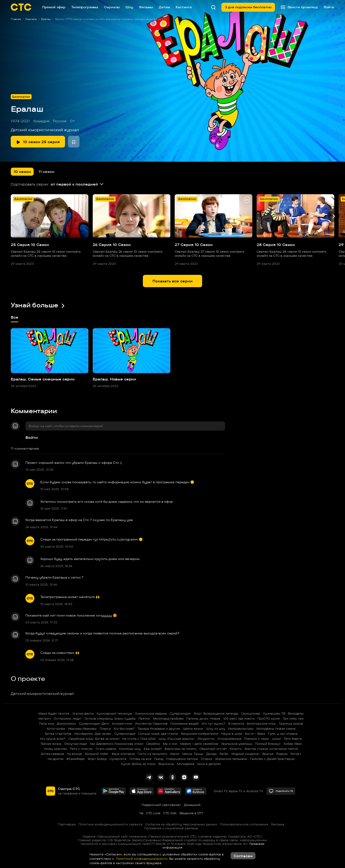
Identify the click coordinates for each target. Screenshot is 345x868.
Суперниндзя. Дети (94, 723)
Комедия (41, 121)
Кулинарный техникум (114, 713)
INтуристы (206, 739)
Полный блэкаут (268, 744)
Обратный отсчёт (213, 749)
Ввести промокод (299, 7)
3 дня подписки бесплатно (248, 7)
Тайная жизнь (51, 744)
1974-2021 (20, 121)
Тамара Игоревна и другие (159, 729)
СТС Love (153, 813)
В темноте (236, 723)
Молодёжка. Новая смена (276, 729)
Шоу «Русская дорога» (177, 739)
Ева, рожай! (153, 749)
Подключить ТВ (281, 791)
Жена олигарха (123, 754)
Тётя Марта (293, 739)
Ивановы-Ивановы (82, 729)
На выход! (75, 754)
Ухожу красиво (56, 749)
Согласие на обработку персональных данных (181, 824)
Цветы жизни (193, 729)
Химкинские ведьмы (151, 713)
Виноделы (296, 713)
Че (141, 813)
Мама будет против (54, 713)
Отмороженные (229, 739)
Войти (32, 437)
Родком (282, 754)
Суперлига (118, 759)
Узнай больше (38, 305)
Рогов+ (296, 754)
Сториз (206, 759)
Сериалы (112, 7)
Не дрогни (56, 759)
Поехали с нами (257, 739)
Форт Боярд (97, 759)
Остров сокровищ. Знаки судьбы (110, 718)
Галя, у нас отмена (283, 734)
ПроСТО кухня (269, 718)
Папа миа (47, 723)
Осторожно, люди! (68, 718)
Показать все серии (172, 281)
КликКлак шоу (130, 749)
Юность (236, 749)
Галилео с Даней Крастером (272, 759)
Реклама (278, 824)
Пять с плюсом (81, 749)
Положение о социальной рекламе (171, 828)
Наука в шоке (232, 734)
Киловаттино (122, 723)
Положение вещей (185, 723)
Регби (224, 754)
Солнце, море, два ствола (158, 734)
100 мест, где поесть (239, 718)
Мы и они (170, 744)
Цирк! (277, 739)
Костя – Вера (255, 734)
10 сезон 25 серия (38, 142)
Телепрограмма (85, 7)
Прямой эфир (54, 7)
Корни (175, 754)
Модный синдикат (246, 754)
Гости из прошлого (152, 754)
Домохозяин (66, 723)
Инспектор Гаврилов (151, 723)
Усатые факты (83, 713)
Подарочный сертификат (161, 805)
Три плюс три (293, 718)
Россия (60, 121)
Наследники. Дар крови (93, 734)
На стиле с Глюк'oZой (139, 739)
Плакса (105, 729)
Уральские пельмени (231, 759)
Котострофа (56, 729)
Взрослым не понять (181, 749)
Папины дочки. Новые (203, 718)
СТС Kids (170, 813)
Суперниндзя (180, 713)
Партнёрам (67, 824)
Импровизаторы (241, 729)
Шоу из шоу (216, 729)
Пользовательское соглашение (244, 824)
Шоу (129, 7)
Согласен (243, 856)
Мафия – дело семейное (199, 744)
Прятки (144, 718)
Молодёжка (186, 764)
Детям (164, 7)
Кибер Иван (293, 744)
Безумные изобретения (200, 734)
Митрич (45, 718)
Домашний (192, 805)
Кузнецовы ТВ (274, 713)
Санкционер (251, 713)
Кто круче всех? (53, 739)
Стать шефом (106, 749)
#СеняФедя (76, 759)
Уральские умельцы (237, 744)
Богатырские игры (261, 723)
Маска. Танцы (193, 754)
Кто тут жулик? (213, 723)
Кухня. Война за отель (138, 764)
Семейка (153, 744)
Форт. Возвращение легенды (216, 713)
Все (15, 319)
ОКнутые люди (76, 744)
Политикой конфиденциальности (141, 859)
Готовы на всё (140, 759)
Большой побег (97, 754)
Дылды (212, 754)
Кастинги (184, 7)
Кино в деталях (209, 764)
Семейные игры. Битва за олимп (94, 739)
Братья (268, 754)
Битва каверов (53, 754)
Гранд (159, 759)
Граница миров (291, 723)
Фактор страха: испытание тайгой (271, 749)
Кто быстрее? (124, 729)
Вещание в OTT (191, 813)
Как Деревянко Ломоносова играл (117, 744)
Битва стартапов (58, 734)
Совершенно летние (182, 759)
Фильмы (146, 7)
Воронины (166, 764)
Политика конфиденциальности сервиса (110, 824)
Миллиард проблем (168, 718)
